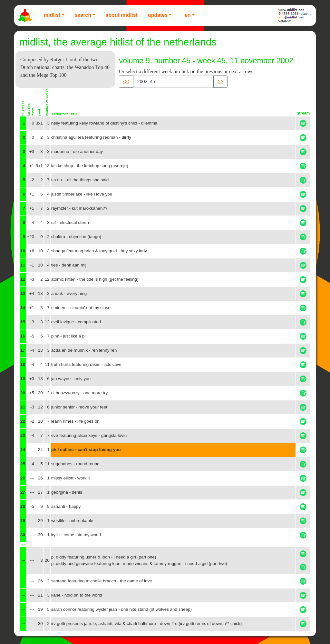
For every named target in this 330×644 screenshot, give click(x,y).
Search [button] (83, 15)
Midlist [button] (52, 15)
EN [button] (188, 15)
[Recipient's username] (173, 82)
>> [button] (220, 81)
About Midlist (121, 15)
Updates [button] (158, 15)
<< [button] (126, 81)
